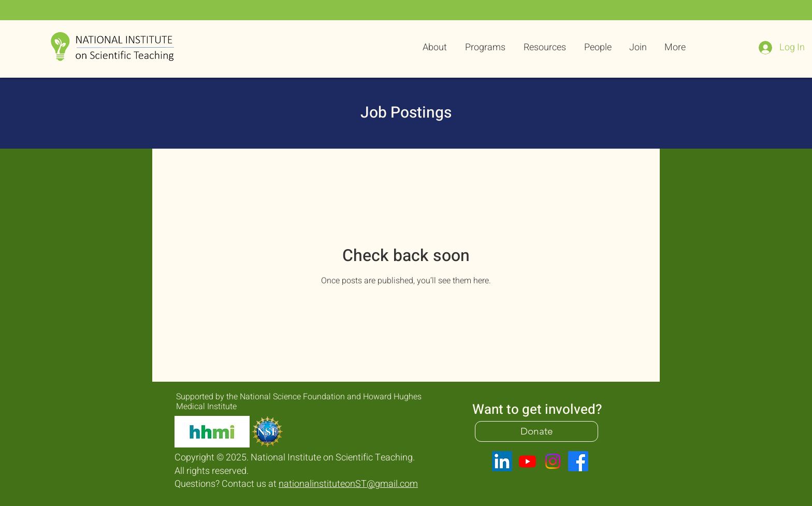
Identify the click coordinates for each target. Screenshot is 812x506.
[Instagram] (553, 461)
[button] (484, 48)
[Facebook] (578, 461)
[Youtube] (527, 461)
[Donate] (536, 431)
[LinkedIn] (502, 461)
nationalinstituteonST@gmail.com (348, 484)
